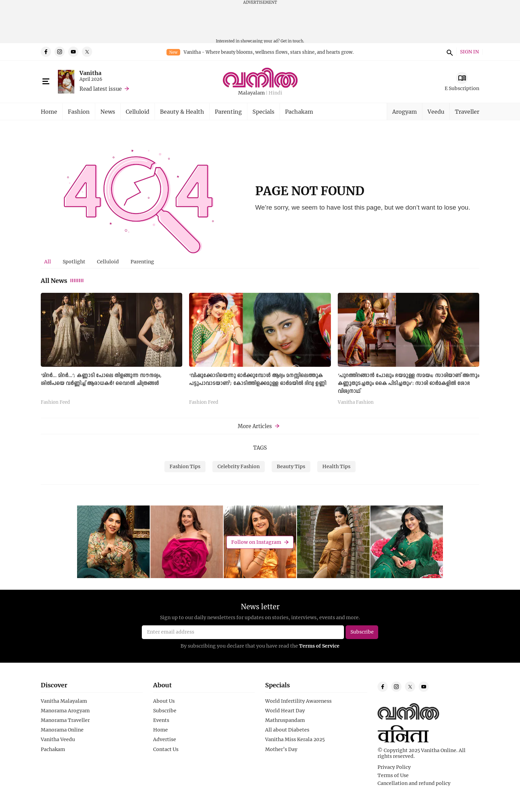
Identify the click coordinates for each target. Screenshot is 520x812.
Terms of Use (393, 775)
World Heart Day (285, 711)
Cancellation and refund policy (414, 783)
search (449, 52)
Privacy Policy (394, 767)
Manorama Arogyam (65, 711)
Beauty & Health (182, 111)
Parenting (228, 111)
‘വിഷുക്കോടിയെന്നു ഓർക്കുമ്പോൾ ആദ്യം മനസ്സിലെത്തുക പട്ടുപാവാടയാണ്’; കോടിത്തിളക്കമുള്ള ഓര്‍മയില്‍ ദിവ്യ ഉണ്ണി (258, 380)
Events (161, 720)
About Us (164, 701)
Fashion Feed (55, 402)
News (108, 111)
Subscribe (165, 711)
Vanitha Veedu (58, 739)
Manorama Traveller (65, 720)
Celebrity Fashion (239, 466)
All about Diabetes (287, 730)
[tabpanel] (260, 351)
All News (63, 280)
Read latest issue (101, 89)
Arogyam (405, 111)
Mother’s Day (281, 749)
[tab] (48, 262)
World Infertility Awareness (298, 701)
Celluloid (138, 111)
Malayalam (251, 93)
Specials (263, 111)
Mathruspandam (285, 720)
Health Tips (336, 466)
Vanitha (90, 73)
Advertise (165, 739)
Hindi (275, 93)
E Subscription (462, 88)
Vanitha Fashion (356, 402)
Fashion (79, 111)
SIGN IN (469, 52)
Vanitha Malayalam (64, 701)
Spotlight (74, 261)
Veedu (436, 111)
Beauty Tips (291, 466)
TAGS (260, 448)
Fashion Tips (185, 466)
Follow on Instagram (256, 542)
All (48, 261)
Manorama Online (62, 730)
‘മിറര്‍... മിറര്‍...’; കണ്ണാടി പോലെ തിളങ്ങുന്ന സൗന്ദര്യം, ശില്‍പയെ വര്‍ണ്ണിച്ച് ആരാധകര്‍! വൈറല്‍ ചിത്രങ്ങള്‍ (101, 380)
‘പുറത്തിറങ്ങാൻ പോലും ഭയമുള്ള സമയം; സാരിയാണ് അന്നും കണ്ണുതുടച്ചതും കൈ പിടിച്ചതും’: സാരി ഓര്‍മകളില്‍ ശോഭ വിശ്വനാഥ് (408, 384)
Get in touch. (292, 41)
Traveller (467, 111)
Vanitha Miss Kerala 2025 (295, 739)
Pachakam (299, 111)
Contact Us (166, 749)
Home (49, 111)
